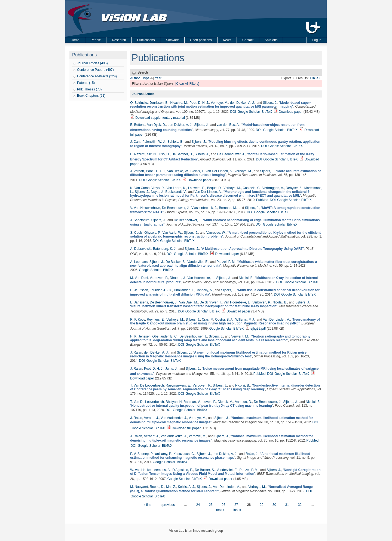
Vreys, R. (158, 188)
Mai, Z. (171, 487)
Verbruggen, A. (273, 188)
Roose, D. (157, 487)
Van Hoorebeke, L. (201, 278)
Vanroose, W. (216, 233)
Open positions (201, 40)
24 (198, 505)
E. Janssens (139, 302)
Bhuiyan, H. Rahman (181, 402)
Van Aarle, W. (172, 233)
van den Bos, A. (228, 125)
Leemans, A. (162, 470)
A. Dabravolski (141, 249)
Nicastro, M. (179, 103)
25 (211, 505)
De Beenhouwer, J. (231, 154)
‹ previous (168, 505)
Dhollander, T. (184, 290)
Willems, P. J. (245, 320)
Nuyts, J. (157, 192)
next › (220, 510)
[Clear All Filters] (187, 84)
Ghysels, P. (152, 233)
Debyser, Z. (294, 188)
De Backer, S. (175, 262)
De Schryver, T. (211, 302)
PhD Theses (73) (89, 89)
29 (261, 505)
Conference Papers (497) (95, 70)
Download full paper (186, 428)
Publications (146, 40)
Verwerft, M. (240, 336)
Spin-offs (271, 40)
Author (135, 78)
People (96, 40)
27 (236, 505)
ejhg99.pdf (258, 329)
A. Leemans (139, 262)
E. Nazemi (138, 154)
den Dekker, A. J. (242, 103)
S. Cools (136, 233)
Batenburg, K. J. (165, 249)
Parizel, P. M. (226, 262)
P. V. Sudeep (139, 454)
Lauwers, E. (197, 188)
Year (158, 78)
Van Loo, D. (243, 402)
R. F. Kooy (137, 320)
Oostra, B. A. (224, 320)
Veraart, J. (151, 418)
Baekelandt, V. (176, 192)
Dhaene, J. (178, 278)
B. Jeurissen (139, 290)
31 (287, 505)
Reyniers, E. (156, 320)
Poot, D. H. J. (199, 103)
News (227, 40)
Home (75, 40)
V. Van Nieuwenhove (145, 208)
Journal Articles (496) (92, 63)
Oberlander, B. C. (165, 336)
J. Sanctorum (140, 220)
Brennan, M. (228, 208)
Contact (248, 40)
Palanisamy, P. (161, 454)
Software (172, 40)
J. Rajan (136, 352)
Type (146, 78)
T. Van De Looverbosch (147, 385)
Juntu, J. (171, 369)
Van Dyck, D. (156, 125)
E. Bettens (138, 125)
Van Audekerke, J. (174, 418)
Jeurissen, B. (159, 103)
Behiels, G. (175, 142)
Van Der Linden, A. (219, 171)
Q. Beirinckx (139, 103)
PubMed (262, 200)
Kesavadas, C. (184, 454)
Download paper (291, 112)
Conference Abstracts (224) (97, 76)
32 (300, 505)
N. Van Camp (140, 188)
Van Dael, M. (188, 302)
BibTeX (315, 78)
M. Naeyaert (139, 487)
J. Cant (135, 142)
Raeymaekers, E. (178, 385)
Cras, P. (207, 320)
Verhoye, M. (219, 103)
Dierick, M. (226, 402)
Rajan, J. (252, 454)
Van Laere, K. (177, 188)
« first (147, 505)
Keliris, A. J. (187, 487)
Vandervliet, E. (198, 262)
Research (119, 40)
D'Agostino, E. (183, 470)
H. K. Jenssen (140, 336)
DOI (233, 112)
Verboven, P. (159, 278)
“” (220, 105)
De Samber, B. (182, 154)
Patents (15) (86, 83)
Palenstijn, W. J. (154, 142)
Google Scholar (249, 112)
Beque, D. (214, 188)
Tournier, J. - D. (161, 290)
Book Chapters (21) (91, 96)
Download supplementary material (160, 118)
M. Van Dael (139, 278)
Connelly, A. (204, 290)
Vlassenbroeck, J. (204, 208)
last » (237, 510)
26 (223, 505)
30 (274, 505)
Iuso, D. (164, 154)
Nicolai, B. (246, 278)
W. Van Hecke (140, 470)
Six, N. (152, 154)
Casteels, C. (252, 188)
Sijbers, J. (270, 103)
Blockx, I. (197, 171)
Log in (317, 40)
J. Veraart (137, 171)
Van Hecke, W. (178, 171)
